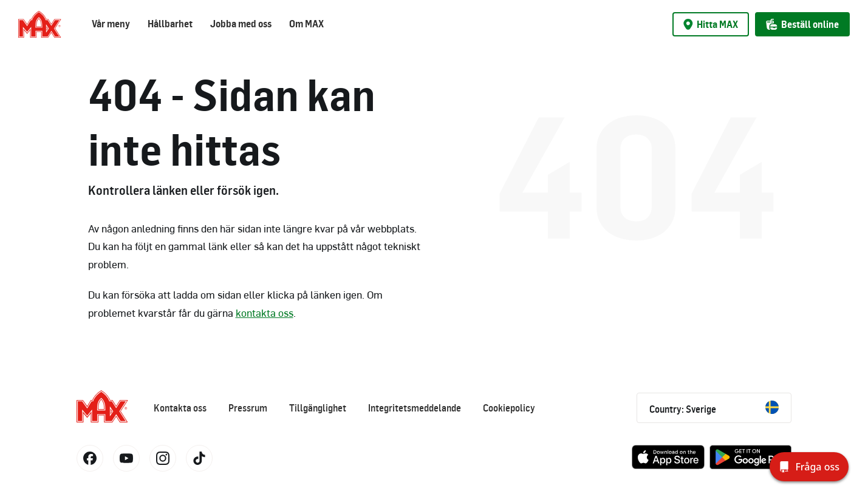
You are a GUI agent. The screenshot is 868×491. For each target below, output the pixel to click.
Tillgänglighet (318, 408)
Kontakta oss (180, 408)
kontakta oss (265, 313)
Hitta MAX (711, 24)
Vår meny (111, 24)
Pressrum (248, 408)
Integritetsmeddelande (415, 408)
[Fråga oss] (809, 467)
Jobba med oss (241, 24)
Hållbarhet (170, 24)
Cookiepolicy (509, 408)
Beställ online (802, 24)
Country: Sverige (714, 408)
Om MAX (306, 24)
